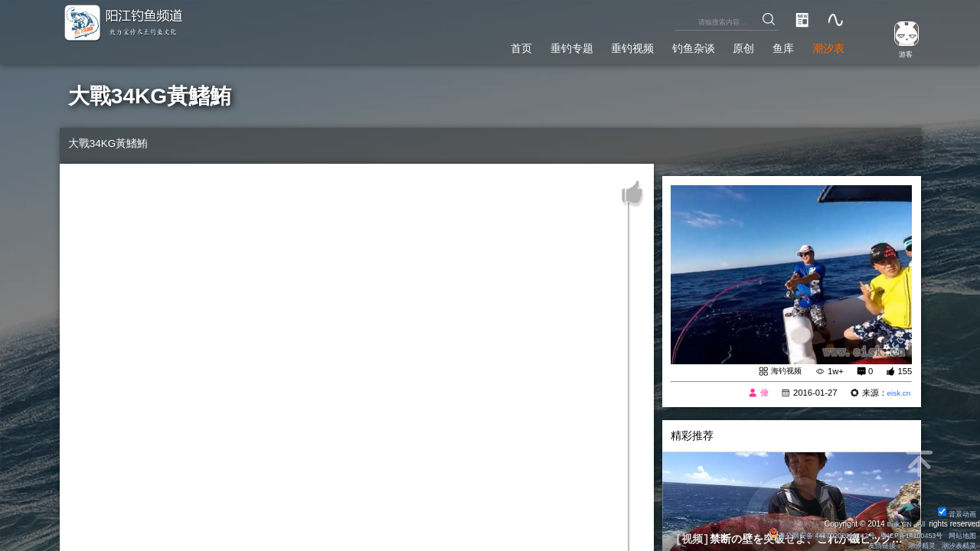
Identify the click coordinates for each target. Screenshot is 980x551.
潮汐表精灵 (956, 545)
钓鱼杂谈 (672, 46)
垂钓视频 (603, 46)
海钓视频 (785, 371)
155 (905, 372)
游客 (900, 53)
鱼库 (774, 46)
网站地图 (960, 535)
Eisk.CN (895, 523)
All (920, 523)
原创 (729, 46)
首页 (477, 46)
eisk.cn (897, 393)
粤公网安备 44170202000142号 (804, 535)
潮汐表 (825, 46)
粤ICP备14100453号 (903, 535)
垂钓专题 (534, 46)
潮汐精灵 (916, 545)
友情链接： (875, 545)
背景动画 (955, 513)
